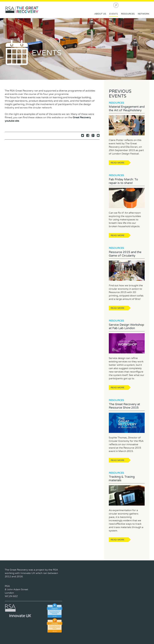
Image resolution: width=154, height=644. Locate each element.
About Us (100, 14)
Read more (117, 163)
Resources (128, 14)
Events (114, 14)
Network (143, 14)
